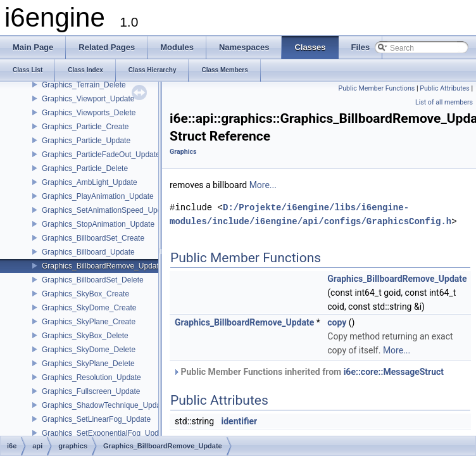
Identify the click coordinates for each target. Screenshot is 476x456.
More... (263, 185)
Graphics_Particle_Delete (85, 168)
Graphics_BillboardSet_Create (93, 238)
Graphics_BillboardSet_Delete (93, 280)
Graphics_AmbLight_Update (90, 182)
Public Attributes (445, 88)
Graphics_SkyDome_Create (89, 308)
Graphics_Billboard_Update (88, 252)
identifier (240, 421)
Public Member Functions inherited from (308, 372)
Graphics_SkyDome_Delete (89, 350)
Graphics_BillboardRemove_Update (102, 266)
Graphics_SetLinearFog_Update (96, 419)
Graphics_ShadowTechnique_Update (104, 405)
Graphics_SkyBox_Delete (85, 336)
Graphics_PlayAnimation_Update (98, 196)
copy (337, 322)
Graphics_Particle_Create (85, 127)
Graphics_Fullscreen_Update (91, 391)
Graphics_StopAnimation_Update (98, 224)
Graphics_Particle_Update (86, 141)
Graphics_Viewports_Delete (89, 113)
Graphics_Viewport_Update (88, 99)
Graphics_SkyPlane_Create (89, 322)
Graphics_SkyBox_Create (85, 294)
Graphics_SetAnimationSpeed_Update (107, 210)
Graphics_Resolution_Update (91, 377)
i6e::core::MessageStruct (394, 372)
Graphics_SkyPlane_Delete (88, 364)
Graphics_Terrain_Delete (84, 85)
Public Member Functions (377, 88)
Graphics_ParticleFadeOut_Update (101, 155)
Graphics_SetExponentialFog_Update (105, 433)
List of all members (444, 102)
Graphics (183, 152)
